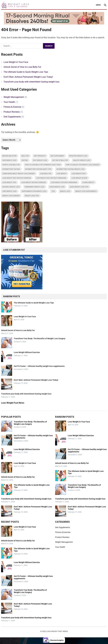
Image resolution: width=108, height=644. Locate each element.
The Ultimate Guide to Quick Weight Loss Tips (26, 72)
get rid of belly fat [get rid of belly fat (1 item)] (60, 160)
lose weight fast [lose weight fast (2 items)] (79, 174)
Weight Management (14, 97)
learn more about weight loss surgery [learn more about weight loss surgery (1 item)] (19, 174)
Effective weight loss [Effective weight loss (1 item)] (78, 156)
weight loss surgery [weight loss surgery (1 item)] (11, 196)
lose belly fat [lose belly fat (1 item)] (46, 174)
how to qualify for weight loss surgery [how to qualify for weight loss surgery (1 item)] (83, 165)
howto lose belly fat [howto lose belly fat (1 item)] (11, 165)
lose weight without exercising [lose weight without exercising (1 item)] (64, 182)
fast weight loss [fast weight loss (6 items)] (40, 160)
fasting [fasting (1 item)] (25, 160)
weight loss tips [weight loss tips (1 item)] (32, 196)
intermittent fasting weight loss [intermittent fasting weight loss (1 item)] (70, 169)
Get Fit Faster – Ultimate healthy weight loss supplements (39, 366)
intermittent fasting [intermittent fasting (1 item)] (11, 169)
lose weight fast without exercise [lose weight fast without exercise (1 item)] (17, 178)
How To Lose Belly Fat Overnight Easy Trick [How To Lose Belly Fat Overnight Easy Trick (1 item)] (43, 165)
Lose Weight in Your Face (16, 62)
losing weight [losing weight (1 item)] (88, 182)
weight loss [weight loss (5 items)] (65, 191)
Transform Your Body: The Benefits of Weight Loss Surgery (40, 339)
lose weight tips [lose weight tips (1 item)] (9, 182)
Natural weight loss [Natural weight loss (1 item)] (11, 187)
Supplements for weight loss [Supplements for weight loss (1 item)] (34, 191)
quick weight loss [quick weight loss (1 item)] (57, 187)
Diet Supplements (12, 117)
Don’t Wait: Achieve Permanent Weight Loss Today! (28, 77)
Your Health (9, 102)
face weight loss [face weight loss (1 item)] (9, 160)
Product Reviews (12, 112)
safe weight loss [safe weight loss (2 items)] (10, 191)
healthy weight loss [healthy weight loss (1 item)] (82, 160)
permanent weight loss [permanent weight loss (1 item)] (35, 187)
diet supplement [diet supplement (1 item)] (57, 156)
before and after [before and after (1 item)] (9, 156)
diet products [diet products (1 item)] (40, 156)
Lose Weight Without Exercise (27, 352)
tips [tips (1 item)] (53, 191)
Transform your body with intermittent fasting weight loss (31, 82)
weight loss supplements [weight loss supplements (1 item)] (86, 191)
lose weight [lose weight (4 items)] (62, 174)
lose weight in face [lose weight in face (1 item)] (79, 178)
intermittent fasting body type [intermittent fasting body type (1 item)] (38, 169)
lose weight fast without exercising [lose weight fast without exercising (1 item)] (51, 178)
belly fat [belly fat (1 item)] (25, 156)
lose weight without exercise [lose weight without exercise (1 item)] (34, 182)
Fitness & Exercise (12, 107)
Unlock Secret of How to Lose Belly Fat (22, 67)
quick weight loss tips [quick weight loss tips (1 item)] (79, 187)
